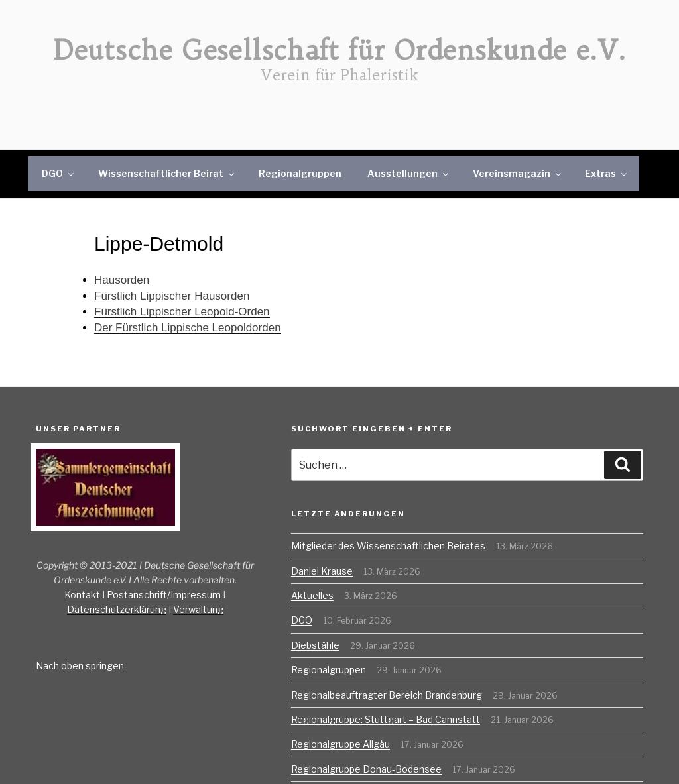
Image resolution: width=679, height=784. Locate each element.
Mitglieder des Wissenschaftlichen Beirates (388, 546)
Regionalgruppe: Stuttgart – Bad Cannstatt (386, 719)
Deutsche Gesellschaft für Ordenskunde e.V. (340, 50)
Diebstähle (315, 645)
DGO (59, 173)
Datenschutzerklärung (117, 609)
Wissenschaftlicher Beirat (167, 173)
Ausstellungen (409, 173)
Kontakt (82, 595)
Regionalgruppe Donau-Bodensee (366, 769)
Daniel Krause (322, 571)
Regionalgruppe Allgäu (340, 744)
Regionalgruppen (300, 173)
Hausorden (122, 280)
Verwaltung (198, 609)
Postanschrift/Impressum (164, 595)
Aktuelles (312, 595)
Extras (607, 173)
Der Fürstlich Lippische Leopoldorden (188, 328)
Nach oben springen (80, 666)
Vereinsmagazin (518, 173)
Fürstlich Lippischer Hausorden (172, 296)
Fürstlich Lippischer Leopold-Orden (182, 312)
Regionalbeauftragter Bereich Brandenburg (387, 695)
